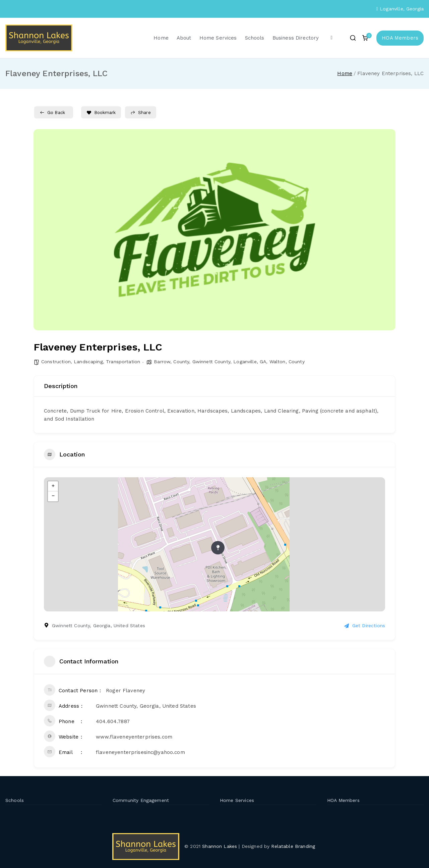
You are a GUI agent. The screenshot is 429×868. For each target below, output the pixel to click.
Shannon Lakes (220, 846)
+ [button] (53, 486)
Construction (56, 362)
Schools (255, 38)
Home (161, 38)
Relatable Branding (294, 846)
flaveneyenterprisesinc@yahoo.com (140, 752)
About (184, 38)
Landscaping (88, 362)
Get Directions (365, 626)
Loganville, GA (250, 362)
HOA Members (400, 38)
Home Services (218, 38)
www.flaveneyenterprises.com (134, 737)
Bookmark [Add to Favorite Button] (101, 113)
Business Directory (296, 38)
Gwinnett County (211, 362)
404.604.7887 (113, 721)
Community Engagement (141, 800)
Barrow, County (171, 362)
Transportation (123, 362)
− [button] (53, 496)
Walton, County (287, 362)
